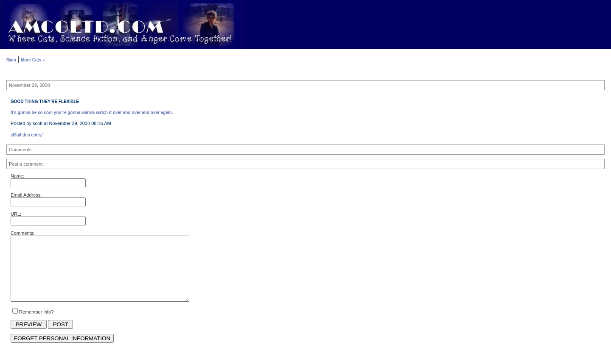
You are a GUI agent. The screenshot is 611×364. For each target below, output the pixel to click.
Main (11, 60)
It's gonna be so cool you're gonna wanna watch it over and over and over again (91, 113)
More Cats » (33, 60)
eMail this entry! (27, 135)
